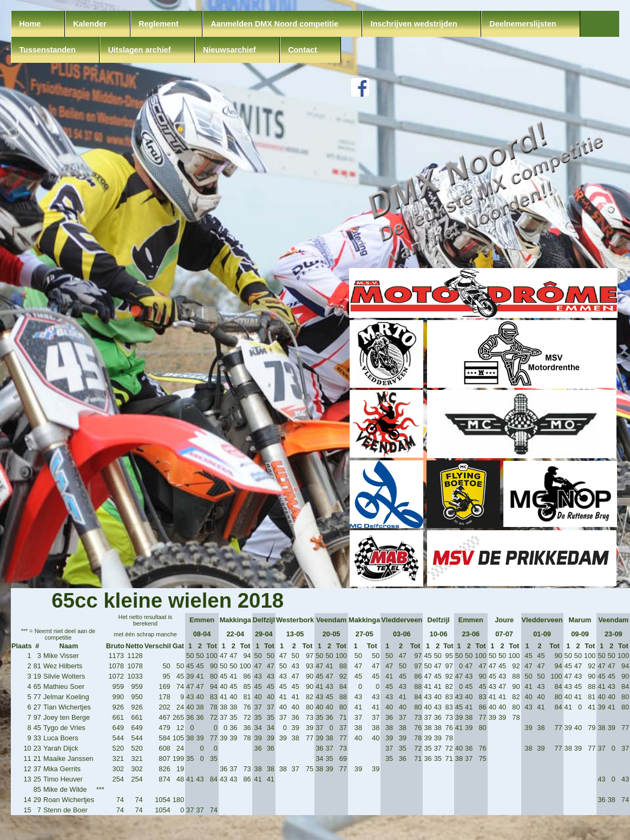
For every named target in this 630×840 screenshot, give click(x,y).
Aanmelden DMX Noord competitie (274, 24)
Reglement (159, 24)
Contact (303, 50)
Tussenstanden (47, 50)
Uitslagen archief (139, 50)
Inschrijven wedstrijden (414, 24)
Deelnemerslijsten (523, 24)
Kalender (90, 24)
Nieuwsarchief (229, 50)
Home (30, 24)
